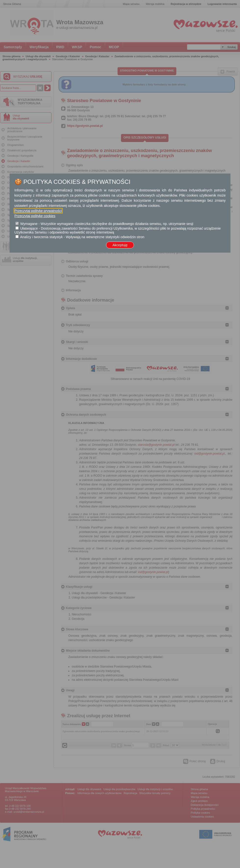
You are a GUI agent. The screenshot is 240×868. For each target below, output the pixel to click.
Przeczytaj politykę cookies (35, 216)
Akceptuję (120, 245)
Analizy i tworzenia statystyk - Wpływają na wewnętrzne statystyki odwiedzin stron (82, 237)
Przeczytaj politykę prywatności (38, 211)
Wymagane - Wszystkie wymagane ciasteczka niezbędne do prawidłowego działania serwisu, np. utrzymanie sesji (107, 224)
